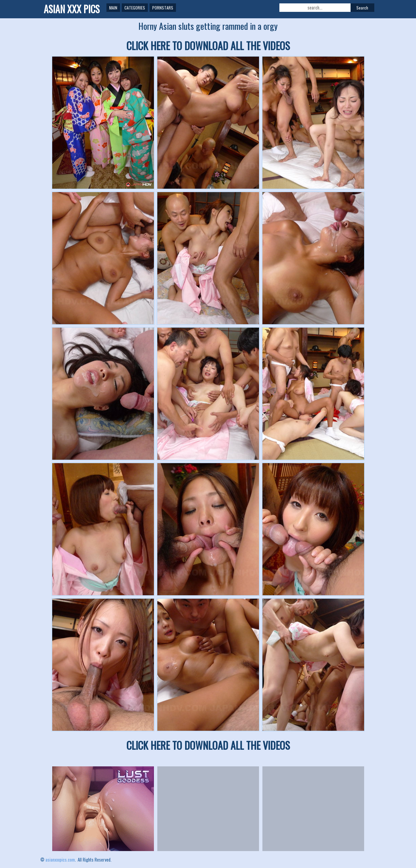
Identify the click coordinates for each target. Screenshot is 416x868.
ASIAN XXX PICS (72, 9)
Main (113, 8)
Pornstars (163, 8)
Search (362, 8)
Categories (135, 8)
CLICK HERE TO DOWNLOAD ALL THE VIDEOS (208, 46)
